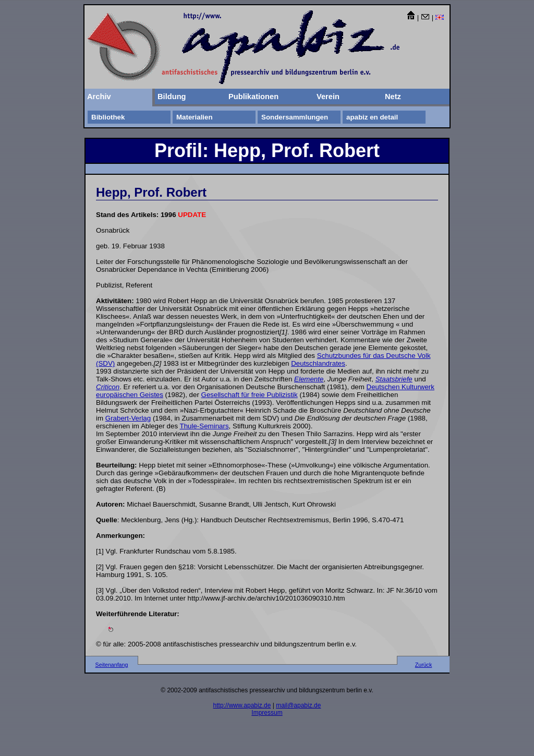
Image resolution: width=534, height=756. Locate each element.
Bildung (172, 97)
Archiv (99, 97)
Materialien (195, 117)
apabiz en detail (372, 117)
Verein (328, 97)
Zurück (424, 665)
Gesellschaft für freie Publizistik (250, 395)
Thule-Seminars (204, 426)
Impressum (267, 713)
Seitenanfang (112, 665)
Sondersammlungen (295, 117)
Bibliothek (108, 117)
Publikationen (253, 97)
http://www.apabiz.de (242, 705)
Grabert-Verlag (128, 418)
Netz (393, 97)
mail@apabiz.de (298, 705)
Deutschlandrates (318, 363)
